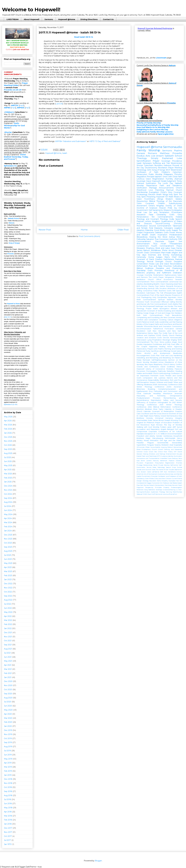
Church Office (155, 280)
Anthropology (165, 373)
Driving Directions (89, 19)
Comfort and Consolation (147, 320)
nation (149, 472)
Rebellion (171, 371)
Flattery (157, 416)
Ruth (139, 315)
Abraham (148, 409)
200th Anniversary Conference (165, 385)
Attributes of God (175, 288)
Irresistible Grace (166, 458)
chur (138, 472)
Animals (179, 472)
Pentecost (141, 351)
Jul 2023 (8, 555)
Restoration (164, 380)
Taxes (153, 470)
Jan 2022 (8, 628)
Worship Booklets (150, 362)
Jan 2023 (8, 579)
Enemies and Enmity (159, 255)
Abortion (140, 409)
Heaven (163, 208)
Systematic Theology (158, 492)
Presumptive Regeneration (165, 463)
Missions (167, 210)
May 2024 (8, 514)
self (174, 494)
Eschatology (177, 255)
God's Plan (155, 356)
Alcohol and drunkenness (157, 353)
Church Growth (157, 449)
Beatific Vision (159, 284)
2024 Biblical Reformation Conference (165, 407)
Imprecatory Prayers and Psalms (150, 349)
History (179, 367)
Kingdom (156, 221)
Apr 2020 (8, 714)
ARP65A (21, 108)
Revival (150, 262)
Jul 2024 (8, 506)
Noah (180, 485)
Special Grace (171, 467)
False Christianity (157, 215)
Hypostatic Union (175, 297)
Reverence (145, 425)
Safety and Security (173, 400)
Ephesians (147, 163)
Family (179, 248)
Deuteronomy (151, 168)
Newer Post (45, 230)
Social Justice (177, 351)
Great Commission (152, 253)
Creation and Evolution (146, 338)
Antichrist (140, 474)
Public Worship (155, 174)
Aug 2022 (8, 600)
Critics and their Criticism (163, 479)
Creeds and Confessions (148, 367)
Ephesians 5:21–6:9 (11, 405)
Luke (179, 158)
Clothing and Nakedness (173, 449)
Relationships (148, 465)
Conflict (179, 364)
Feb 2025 (8, 478)
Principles (158, 487)
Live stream (158, 156)
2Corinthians (177, 212)
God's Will (171, 291)
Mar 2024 (8, 522)
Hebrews (167, 165)
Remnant (146, 360)
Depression (145, 376)
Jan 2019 (8, 775)
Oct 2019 (8, 738)
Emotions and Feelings (157, 454)
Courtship (148, 275)
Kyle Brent (141, 461)
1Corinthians (149, 199)
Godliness (171, 367)
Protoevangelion (177, 487)
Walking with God (144, 427)
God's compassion (145, 378)
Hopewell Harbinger (155, 306)
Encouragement (143, 356)
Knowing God (176, 420)
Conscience (148, 291)
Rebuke (140, 326)
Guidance (164, 456)
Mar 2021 (8, 669)
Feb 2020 (8, 722)
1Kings (165, 194)
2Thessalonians (170, 293)
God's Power (169, 232)
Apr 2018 (8, 812)
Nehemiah (164, 461)
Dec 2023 (8, 535)
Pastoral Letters (144, 221)
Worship (140, 186)
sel (171, 494)
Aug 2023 (8, 551)
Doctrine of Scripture (147, 208)
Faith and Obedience (171, 186)
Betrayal (170, 429)
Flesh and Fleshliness (149, 456)
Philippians (168, 174)
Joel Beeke (173, 483)
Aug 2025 (8, 453)
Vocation (163, 288)
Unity (154, 297)
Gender (159, 436)
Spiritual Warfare (166, 300)
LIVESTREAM (13, 19)
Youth (147, 302)
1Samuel (170, 190)
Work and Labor (163, 248)
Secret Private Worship (161, 465)
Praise (139, 360)
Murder (171, 306)
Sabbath (178, 183)
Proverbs (11, 254)
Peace (179, 246)
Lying (149, 340)
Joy (175, 208)
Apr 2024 (8, 518)
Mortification (142, 226)
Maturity (156, 461)
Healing (162, 347)
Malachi (152, 485)
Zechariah (159, 494)
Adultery (140, 284)
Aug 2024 (8, 502)
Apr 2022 (8, 616)
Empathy (165, 481)
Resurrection (142, 201)
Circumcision (156, 302)
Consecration (142, 264)
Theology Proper (144, 309)
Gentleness (168, 436)
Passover (178, 369)
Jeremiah (178, 394)
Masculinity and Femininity (151, 396)
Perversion (141, 371)
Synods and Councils (144, 470)
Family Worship (148, 150)
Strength (159, 262)
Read (84, 37)
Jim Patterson (165, 483)
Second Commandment (160, 226)
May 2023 (8, 563)
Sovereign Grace (144, 181)
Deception (149, 434)
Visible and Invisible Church (148, 373)
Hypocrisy (178, 347)
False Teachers (160, 291)
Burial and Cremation (162, 326)
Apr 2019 (8, 763)
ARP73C (15, 105)
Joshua (172, 237)
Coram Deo (153, 452)
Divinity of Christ (174, 206)
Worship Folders (160, 427)
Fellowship (141, 239)
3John (139, 353)
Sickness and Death (165, 382)
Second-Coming (163, 224)
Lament (149, 461)
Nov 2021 (8, 637)
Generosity (141, 257)
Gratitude (147, 394)
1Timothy (178, 174)
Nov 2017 (8, 832)
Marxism (175, 485)
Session (153, 382)
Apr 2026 (8, 421)
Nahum (11, 223)
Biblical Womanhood (175, 447)
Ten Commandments (162, 217)
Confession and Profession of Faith (170, 476)
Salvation (150, 239)
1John (139, 203)
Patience (178, 358)
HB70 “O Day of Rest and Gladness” (105, 141)
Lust (170, 322)
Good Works (160, 230)
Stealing (179, 371)
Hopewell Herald (159, 181)
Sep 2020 (8, 694)
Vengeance (170, 277)
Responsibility (154, 380)
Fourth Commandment (163, 246)
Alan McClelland (170, 472)
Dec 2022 (8, 584)
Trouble (171, 470)
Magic (148, 438)
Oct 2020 (8, 690)
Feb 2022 (8, 624)
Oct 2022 (8, 592)
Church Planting (175, 335)
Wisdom (169, 199)
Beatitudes (178, 353)
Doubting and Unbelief (173, 311)
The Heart (178, 306)
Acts (148, 156)
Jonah (152, 322)
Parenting (160, 190)
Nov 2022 (8, 588)
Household (178, 436)
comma (165, 494)
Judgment (171, 181)
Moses (146, 440)
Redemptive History (145, 333)
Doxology (146, 481)
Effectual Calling (168, 302)
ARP (162, 472)
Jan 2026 (8, 433)
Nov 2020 (8, 685)
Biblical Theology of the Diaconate (166, 201)
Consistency (141, 479)
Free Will (179, 481)
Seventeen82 (163, 443)
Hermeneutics (172, 416)
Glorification (142, 188)
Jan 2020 (8, 726)
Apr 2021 (8, 665)
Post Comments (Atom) (90, 236)
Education (153, 481)
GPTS (159, 456)
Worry (162, 342)
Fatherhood (158, 329)
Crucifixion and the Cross (151, 414)
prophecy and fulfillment (159, 273)
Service (144, 286)
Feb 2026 (8, 429)
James (139, 250)
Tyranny (158, 445)
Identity (171, 456)
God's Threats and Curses (171, 376)
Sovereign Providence (172, 161)
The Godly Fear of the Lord (170, 333)
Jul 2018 (8, 799)
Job (155, 378)
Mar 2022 (8, 620)
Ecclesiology (142, 194)
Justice (162, 286)
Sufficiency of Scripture (147, 402)
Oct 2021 (8, 641)
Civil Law (178, 429)
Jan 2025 (8, 482)
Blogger (98, 861)
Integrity (179, 418)
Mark (171, 197)
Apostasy (140, 364)
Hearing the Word (158, 237)
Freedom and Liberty (146, 436)
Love (151, 190)
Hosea (152, 264)
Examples (172, 481)
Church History (169, 364)
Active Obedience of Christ (170, 362)
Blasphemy (158, 364)
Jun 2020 (8, 706)
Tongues (150, 445)
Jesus (180, 458)
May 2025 (8, 465)
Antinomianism (143, 244)
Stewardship (177, 443)
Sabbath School (13, 218)
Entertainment (171, 454)
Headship (157, 394)
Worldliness (156, 250)
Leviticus (140, 179)
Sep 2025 (8, 449)
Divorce (165, 414)
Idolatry (179, 199)
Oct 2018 (8, 787)
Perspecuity (149, 487)
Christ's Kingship (156, 206)
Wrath (159, 194)
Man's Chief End (173, 257)
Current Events (177, 479)
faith (180, 177)
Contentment (143, 246)
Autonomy (162, 474)
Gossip (146, 313)
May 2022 (8, 612)
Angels (163, 429)
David (163, 367)
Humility (169, 179)
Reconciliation (176, 264)
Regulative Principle (145, 177)
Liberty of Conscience (155, 369)
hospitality (178, 445)
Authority (173, 239)
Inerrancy (169, 418)
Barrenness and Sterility (174, 474)
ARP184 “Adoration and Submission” (71, 141)
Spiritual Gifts (153, 288)
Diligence (178, 320)
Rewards (170, 286)
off (169, 494)
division (143, 472)
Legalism (178, 228)
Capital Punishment (144, 476)
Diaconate (160, 241)
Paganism (140, 487)
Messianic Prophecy (146, 248)
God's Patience (143, 322)
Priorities (179, 463)
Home (84, 230)
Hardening (178, 356)
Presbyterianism (143, 398)
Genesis (141, 153)
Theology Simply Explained (155, 158)
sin (176, 494)
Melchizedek (170, 438)
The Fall (160, 293)
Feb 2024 (8, 527)
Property (166, 487)
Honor (170, 347)
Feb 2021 (8, 673)
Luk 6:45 (59, 104)
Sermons (49, 19)
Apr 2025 (8, 470)
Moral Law (142, 212)
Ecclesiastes (177, 210)
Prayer (156, 161)
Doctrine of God (175, 414)
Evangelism (154, 192)
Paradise (140, 443)
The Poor (155, 342)
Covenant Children (155, 203)
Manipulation (160, 485)
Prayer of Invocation (163, 423)
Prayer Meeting (175, 168)
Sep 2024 (8, 498)
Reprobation (156, 400)
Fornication (169, 329)
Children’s (9, 112)
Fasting (140, 313)
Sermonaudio (173, 147)
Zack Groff (151, 494)
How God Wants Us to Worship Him (153, 127)
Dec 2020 (8, 681)
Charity (165, 335)
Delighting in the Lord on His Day (152, 130)
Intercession (142, 340)
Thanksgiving (146, 297)
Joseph (167, 420)
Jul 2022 (8, 604)
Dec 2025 (8, 437)
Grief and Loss (167, 356)
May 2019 (8, 759)
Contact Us (108, 19)
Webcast (139, 494)
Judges (159, 257)
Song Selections (150, 490)
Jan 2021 (8, 677)
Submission (151, 293)
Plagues (151, 443)
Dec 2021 (8, 633)
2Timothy (178, 224)
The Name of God (162, 470)
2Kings (160, 199)
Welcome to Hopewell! (31, 10)
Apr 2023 (8, 567)
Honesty (150, 418)
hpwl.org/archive (166, 134)
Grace (148, 179)
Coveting (163, 320)
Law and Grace (162, 264)
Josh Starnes (145, 485)
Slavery (151, 286)
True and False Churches (160, 266)
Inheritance (168, 394)
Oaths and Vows (161, 324)
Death (153, 235)
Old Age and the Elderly (171, 440)
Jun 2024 (8, 510)
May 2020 (8, 710)
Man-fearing (177, 322)
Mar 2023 (8, 571)
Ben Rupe (149, 364)
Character (154, 476)
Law (166, 306)
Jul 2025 (7, 457)
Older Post (123, 230)
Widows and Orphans (146, 335)
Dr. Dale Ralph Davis (145, 416)
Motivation (154, 440)
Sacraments (158, 210)
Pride (170, 208)
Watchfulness (177, 492)
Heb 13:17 (8, 317)
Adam (155, 309)
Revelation (163, 168)
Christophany (146, 449)
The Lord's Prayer (156, 277)
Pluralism (140, 463)
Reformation (142, 266)
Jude (157, 322)
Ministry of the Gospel (145, 324)
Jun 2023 (8, 559)
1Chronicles (148, 326)
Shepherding (142, 288)
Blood (139, 449)
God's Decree (163, 338)
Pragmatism (149, 463)
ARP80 (7, 108)
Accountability (155, 447)
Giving (151, 257)
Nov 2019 (8, 734)
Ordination (178, 273)
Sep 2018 (8, 791)
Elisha (159, 481)
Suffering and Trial (161, 163)
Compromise (142, 432)
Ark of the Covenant (151, 474)
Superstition (141, 445)
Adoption (141, 230)
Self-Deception (143, 382)
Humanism (156, 483)
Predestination (176, 235)
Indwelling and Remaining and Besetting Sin (155, 358)
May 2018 (8, 808)
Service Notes (151, 467)
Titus (155, 244)
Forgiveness (149, 232)
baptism (158, 177)
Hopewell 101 (162, 197)
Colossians (168, 228)
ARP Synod (177, 427)
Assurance (141, 215)
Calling (139, 291)
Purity (148, 351)
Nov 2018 (8, 783)
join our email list (17, 49)
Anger (175, 342)
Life (162, 318)
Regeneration (158, 179)
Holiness (140, 183)
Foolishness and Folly (162, 344)
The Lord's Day (166, 183)
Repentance (152, 186)
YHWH (145, 494)
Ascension (178, 387)
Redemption (159, 275)
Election (152, 194)
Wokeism (165, 445)
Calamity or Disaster (173, 409)
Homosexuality (176, 338)
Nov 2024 (8, 490)
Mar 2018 (8, 816)
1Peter (165, 250)
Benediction (177, 315)
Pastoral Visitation (175, 461)
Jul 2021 (7, 653)
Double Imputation (144, 344)
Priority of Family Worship (149, 123)
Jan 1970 (8, 844)
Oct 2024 (8, 494)
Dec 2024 (8, 486)
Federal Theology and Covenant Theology (159, 218)
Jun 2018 (8, 804)
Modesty (170, 369)
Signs (156, 333)
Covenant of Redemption (163, 411)
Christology (142, 170)
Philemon (151, 423)
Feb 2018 (8, 820)
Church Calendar (144, 411)
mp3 (22, 105)
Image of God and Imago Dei (162, 313)
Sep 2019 (8, 742)
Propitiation (157, 340)
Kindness (140, 438)
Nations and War (174, 378)
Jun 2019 (8, 755)
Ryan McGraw (157, 425)
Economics (168, 280)
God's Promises (155, 270)
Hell (150, 210)
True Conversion (162, 239)
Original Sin (141, 423)
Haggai (149, 483)
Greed (163, 416)
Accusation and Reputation (148, 429)
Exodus (141, 156)
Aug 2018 (8, 795)
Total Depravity (156, 228)
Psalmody (162, 371)
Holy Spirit (173, 194)
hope (173, 248)
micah (163, 244)
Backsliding (148, 284)
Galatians (159, 232)
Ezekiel (139, 456)
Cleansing (169, 284)
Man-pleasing (158, 438)
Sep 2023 (8, 547)
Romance (178, 286)
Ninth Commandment (146, 300)
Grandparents (141, 483)
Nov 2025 (8, 441)
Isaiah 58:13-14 (91, 32)
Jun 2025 (8, 461)
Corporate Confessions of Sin (162, 432)
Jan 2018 (8, 824)
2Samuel (178, 179)
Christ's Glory (166, 192)
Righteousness (171, 275)
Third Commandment (159, 282)
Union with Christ (170, 177)
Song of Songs (14, 243)
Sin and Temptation (159, 212)
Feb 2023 (8, 576)
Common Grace (142, 452)
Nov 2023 (8, 539)
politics (168, 342)
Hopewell (140, 369)
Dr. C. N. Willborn (160, 434)
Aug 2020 (8, 698)
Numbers (158, 165)
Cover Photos (149, 479)
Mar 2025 (8, 474)
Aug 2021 (8, 649)
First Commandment (159, 304)
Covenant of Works (155, 311)
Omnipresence (176, 396)
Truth (167, 315)
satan (169, 427)
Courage (140, 275)
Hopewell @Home (67, 19)
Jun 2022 (8, 608)
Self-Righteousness (159, 360)
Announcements (166, 188)
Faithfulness (169, 259)
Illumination (178, 456)
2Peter (148, 447)
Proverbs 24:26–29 (13, 90)
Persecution (142, 174)
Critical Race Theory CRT (167, 452)
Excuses (179, 454)
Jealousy (175, 458)
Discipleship (162, 297)
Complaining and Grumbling (148, 318)
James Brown (158, 420)
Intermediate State (144, 420)
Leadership (164, 322)
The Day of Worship (173, 425)
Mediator (178, 313)
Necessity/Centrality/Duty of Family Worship (158, 125)
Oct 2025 (8, 445)
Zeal (171, 445)
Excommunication (144, 329)
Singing (174, 340)
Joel (180, 241)
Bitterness (141, 389)
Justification (151, 183)
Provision (157, 398)
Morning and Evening (173, 349)
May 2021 (8, 661)
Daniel (180, 452)
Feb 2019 (8, 771)
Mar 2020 (8, 718)
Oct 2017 (8, 836)
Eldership (149, 230)
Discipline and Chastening (169, 268)
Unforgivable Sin (164, 402)
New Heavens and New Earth (167, 331)
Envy (151, 391)
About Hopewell (31, 19)
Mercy (179, 237)
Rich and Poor (176, 380)
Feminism (154, 376)
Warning (169, 492)
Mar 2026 (8, 425)
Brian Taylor (158, 409)
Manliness (168, 485)
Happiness (153, 347)
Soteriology (161, 467)
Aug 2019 (8, 747)
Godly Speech (176, 219)
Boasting (151, 389)
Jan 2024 (8, 531)
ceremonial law (176, 282)
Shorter (8, 132)
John (149, 170)
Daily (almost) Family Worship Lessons (155, 132)
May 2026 (8, 417)
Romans (152, 153)
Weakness (148, 385)
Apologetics (164, 309)
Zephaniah (178, 470)
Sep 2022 (8, 596)
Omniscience (142, 380)
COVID (159, 335)
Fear (157, 286)
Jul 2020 (8, 702)
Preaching (151, 197)
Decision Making (142, 454)
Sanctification (144, 161)
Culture (170, 320)
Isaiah (65, 153)
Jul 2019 (7, 751)
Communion (177, 326)
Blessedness (142, 237)
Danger (139, 481)
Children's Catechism (172, 172)
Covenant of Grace (145, 259)
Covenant (178, 192)
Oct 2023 (8, 543)
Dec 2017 (8, 828)
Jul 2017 (7, 840)
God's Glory (176, 215)
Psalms (178, 151)
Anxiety (179, 318)
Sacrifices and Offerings (161, 351)
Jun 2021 (8, 657)
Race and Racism (175, 324)
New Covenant (170, 318)
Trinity (179, 181)
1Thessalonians (176, 244)
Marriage (153, 188)
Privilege (140, 465)
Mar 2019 (8, 767)
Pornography (152, 371)
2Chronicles (141, 447)
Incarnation (162, 235)
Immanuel (159, 418)
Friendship (141, 270)
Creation (159, 259)
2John (169, 387)
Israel (176, 284)
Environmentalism (175, 434)
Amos (171, 250)
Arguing (164, 447)
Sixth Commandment (153, 315)
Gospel (171, 241)
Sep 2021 (8, 645)
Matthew (165, 153)
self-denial (156, 472)
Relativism (140, 490)
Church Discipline (174, 262)
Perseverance (143, 217)
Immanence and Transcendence (148, 458)
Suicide (180, 467)
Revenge (166, 340)
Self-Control (174, 465)
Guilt (149, 331)
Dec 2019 (8, 730)
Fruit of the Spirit (157, 295)
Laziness (162, 378)
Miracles (168, 295)
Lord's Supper (172, 230)
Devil (180, 342)
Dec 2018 (8, 779)
